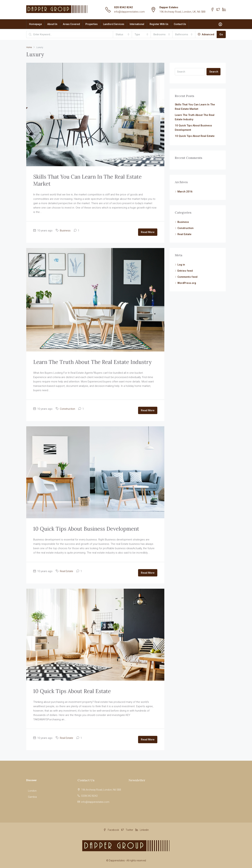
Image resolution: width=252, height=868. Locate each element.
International (137, 24)
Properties (92, 24)
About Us (52, 24)
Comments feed (187, 277)
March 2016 (185, 192)
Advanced (206, 34)
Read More (148, 232)
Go (221, 34)
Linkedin (142, 830)
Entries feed (185, 271)
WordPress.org (187, 283)
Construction (67, 409)
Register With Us (159, 24)
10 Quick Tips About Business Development (86, 529)
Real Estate (66, 571)
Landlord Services (114, 24)
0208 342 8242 (89, 796)
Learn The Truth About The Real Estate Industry (92, 362)
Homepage (35, 24)
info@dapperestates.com (129, 12)
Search (214, 72)
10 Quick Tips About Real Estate (72, 691)
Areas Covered (71, 24)
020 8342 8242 (123, 7)
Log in (181, 265)
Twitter (127, 830)
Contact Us (180, 24)
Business (65, 231)
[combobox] (122, 34)
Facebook (111, 830)
